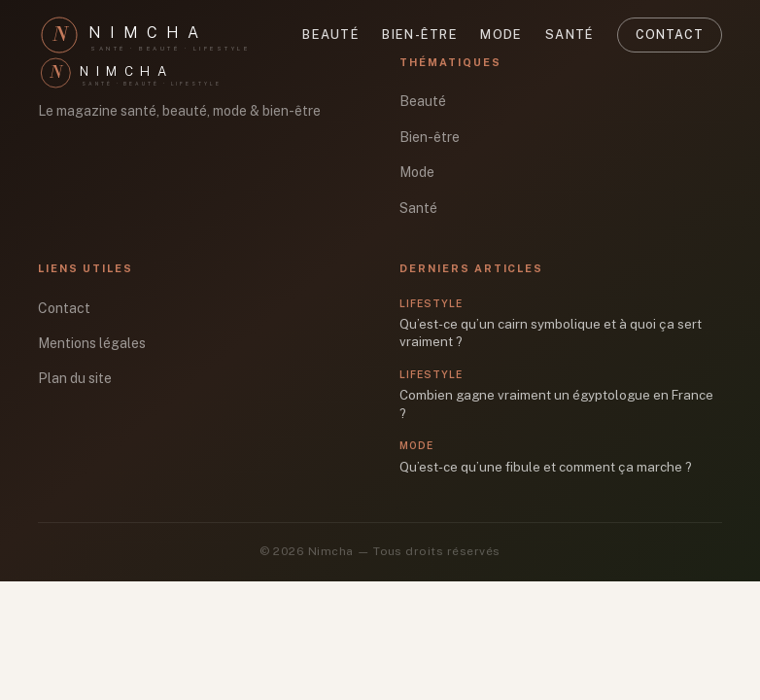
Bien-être (420, 35)
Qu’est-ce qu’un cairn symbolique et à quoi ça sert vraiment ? (551, 333)
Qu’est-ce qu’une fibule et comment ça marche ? (546, 467)
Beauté (331, 35)
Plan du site (75, 378)
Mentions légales (92, 343)
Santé (570, 35)
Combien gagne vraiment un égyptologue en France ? (556, 404)
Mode (501, 35)
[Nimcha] (155, 35)
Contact (670, 35)
